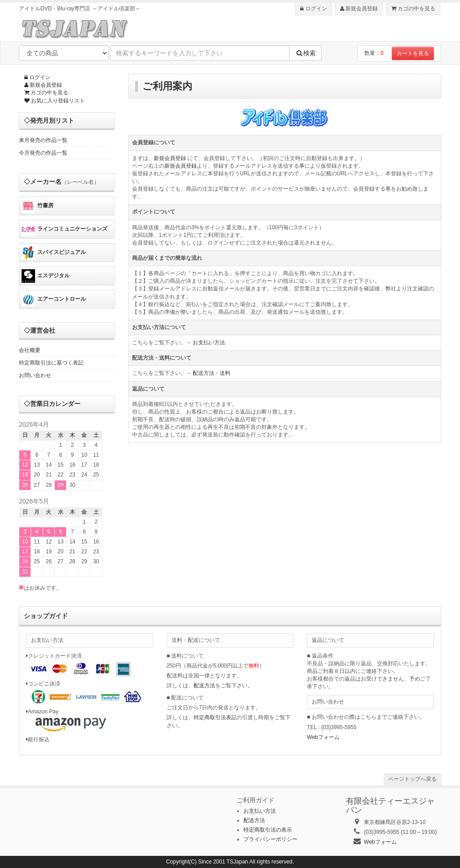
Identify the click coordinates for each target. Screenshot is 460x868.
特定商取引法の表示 (268, 830)
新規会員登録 (359, 9)
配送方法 (204, 685)
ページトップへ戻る (412, 779)
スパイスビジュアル (54, 253)
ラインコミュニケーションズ (64, 229)
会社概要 (30, 350)
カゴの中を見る (413, 9)
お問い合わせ (35, 375)
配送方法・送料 (212, 373)
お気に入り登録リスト (55, 101)
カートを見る (413, 53)
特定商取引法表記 (215, 717)
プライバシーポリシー (270, 839)
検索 (305, 53)
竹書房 (38, 206)
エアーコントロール (54, 299)
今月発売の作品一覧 (43, 153)
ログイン (313, 9)
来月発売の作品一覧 (43, 140)
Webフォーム (323, 737)
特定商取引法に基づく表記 (51, 363)
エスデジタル (46, 276)
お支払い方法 (209, 343)
